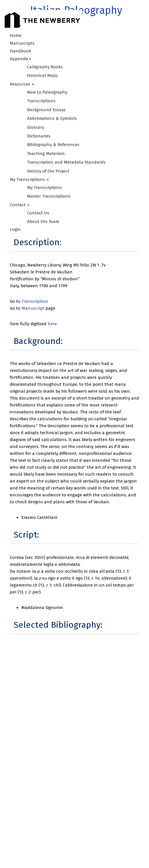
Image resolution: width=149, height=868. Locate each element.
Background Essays (46, 110)
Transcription (35, 301)
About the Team (43, 222)
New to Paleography (47, 92)
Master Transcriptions (49, 196)
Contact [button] (20, 205)
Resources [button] (22, 84)
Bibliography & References (53, 145)
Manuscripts (22, 43)
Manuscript (33, 308)
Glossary (36, 127)
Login (15, 229)
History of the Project (48, 171)
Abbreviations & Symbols (52, 118)
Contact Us (38, 213)
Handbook (20, 51)
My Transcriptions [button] (29, 179)
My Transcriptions (45, 188)
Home (16, 35)
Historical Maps (42, 75)
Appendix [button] (20, 59)
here (52, 324)
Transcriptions (41, 101)
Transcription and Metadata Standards (66, 162)
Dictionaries (39, 136)
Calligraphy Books (45, 67)
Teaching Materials (46, 154)
